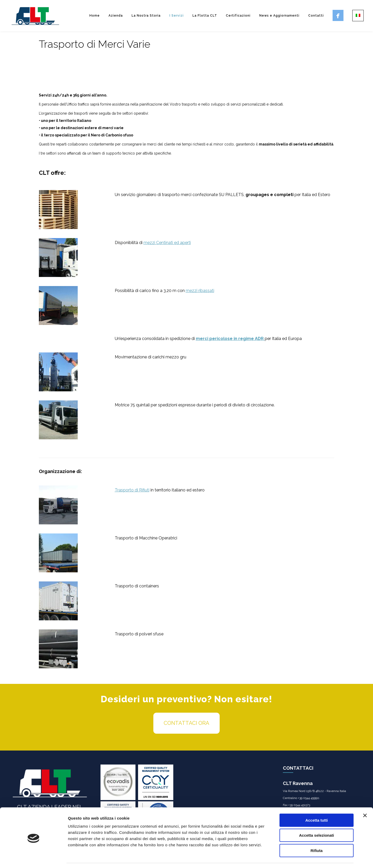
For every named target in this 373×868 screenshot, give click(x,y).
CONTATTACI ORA (187, 723)
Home (95, 16)
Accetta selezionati (316, 820)
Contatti (316, 16)
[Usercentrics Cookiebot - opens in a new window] (34, 858)
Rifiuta (317, 835)
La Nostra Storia (146, 16)
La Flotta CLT (205, 16)
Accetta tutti (317, 805)
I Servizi (177, 16)
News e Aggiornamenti (279, 16)
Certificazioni (238, 16)
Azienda (116, 16)
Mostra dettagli (272, 858)
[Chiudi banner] (365, 800)
